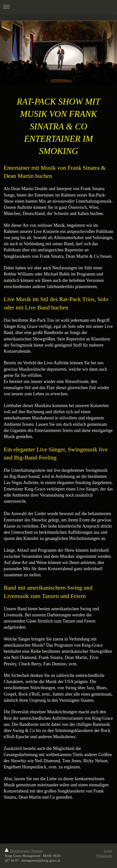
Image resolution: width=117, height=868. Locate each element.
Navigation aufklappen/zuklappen (58, 7)
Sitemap (37, 851)
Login (108, 851)
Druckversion (17, 851)
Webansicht (104, 856)
